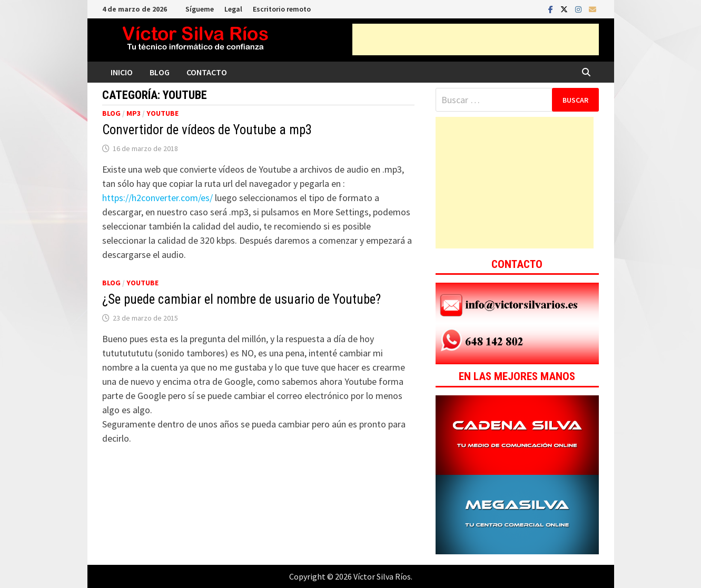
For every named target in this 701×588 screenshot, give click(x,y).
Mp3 (134, 113)
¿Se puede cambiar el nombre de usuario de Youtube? (241, 299)
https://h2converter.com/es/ (157, 198)
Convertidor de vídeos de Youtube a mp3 (207, 130)
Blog (160, 72)
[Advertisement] (476, 39)
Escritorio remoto (282, 9)
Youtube (162, 113)
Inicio (122, 72)
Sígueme (200, 9)
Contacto (207, 72)
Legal (233, 9)
